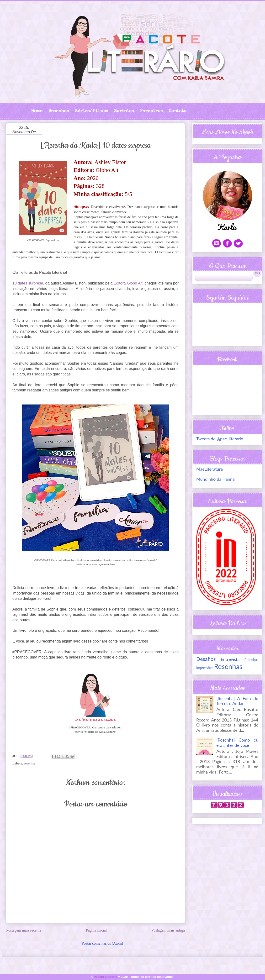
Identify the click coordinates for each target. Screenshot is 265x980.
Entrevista (230, 659)
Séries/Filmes (92, 111)
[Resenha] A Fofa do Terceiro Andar (237, 701)
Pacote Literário (106, 977)
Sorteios (124, 111)
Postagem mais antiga (168, 930)
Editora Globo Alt (128, 283)
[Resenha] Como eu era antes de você (237, 743)
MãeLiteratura (209, 469)
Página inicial (96, 930)
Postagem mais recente (24, 930)
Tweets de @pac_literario (220, 439)
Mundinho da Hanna (215, 479)
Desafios (206, 659)
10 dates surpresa (28, 283)
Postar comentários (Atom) (102, 943)
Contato (178, 111)
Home (37, 111)
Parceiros (151, 111)
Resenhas (59, 111)
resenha (29, 763)
